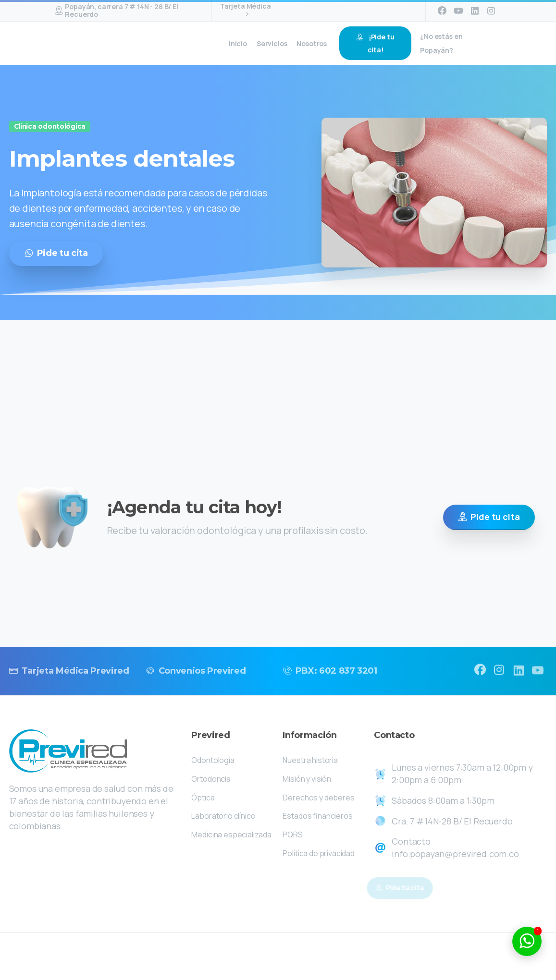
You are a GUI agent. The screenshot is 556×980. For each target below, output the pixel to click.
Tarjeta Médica (246, 10)
